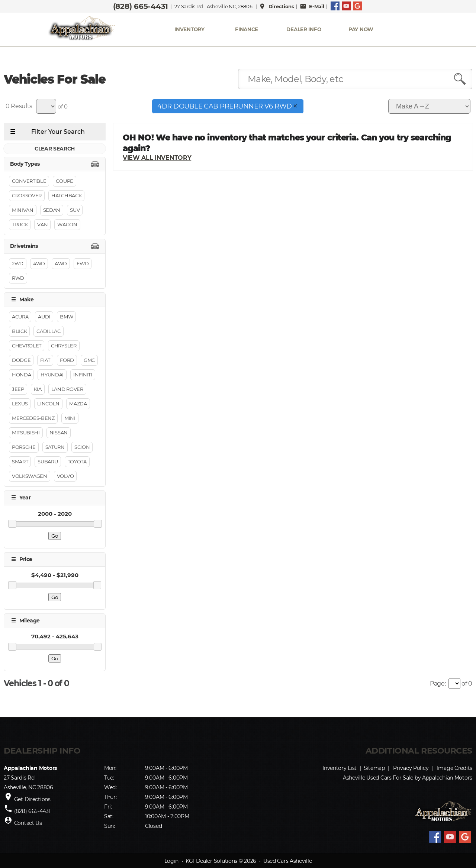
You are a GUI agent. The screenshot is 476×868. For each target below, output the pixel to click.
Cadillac (48, 331)
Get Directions (32, 799)
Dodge (21, 360)
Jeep (18, 389)
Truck (20, 225)
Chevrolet (27, 346)
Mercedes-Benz (33, 418)
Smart (20, 462)
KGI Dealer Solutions (211, 861)
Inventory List (340, 768)
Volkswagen (30, 476)
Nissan (59, 433)
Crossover (27, 196)
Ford (67, 360)
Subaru (48, 462)
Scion (82, 447)
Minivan (23, 210)
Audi (44, 317)
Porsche (24, 447)
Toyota (77, 462)
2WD (18, 263)
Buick (19, 331)
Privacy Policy (411, 768)
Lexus (20, 404)
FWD (83, 263)
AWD (61, 263)
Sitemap (374, 768)
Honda (21, 375)
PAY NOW (361, 29)
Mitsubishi (26, 433)
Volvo (65, 476)
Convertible (29, 181)
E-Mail (312, 6)
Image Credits (455, 768)
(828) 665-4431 (141, 6)
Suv (75, 210)
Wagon (67, 225)
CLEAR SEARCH (55, 149)
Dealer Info (304, 29)
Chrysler (64, 346)
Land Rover (67, 389)
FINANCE (247, 29)
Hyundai (52, 375)
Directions (276, 6)
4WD (39, 263)
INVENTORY (189, 29)
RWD (18, 278)
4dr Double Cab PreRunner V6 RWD (228, 106)
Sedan (52, 210)
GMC (89, 360)
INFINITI (83, 375)
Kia (38, 389)
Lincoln (48, 404)
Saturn (55, 447)
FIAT (45, 360)
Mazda (78, 404)
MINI (70, 418)
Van (42, 225)
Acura (20, 317)
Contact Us (28, 823)
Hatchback (66, 196)
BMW (66, 317)
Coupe (64, 181)
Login (172, 861)
